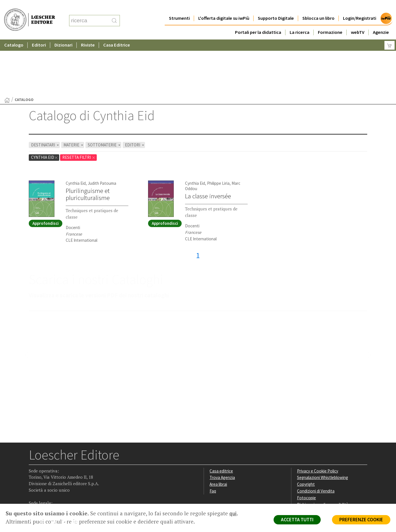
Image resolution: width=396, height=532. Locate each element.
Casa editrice (221, 416)
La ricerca (300, 21)
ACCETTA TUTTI (297, 520)
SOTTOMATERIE (104, 90)
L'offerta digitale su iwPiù (224, 7)
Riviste (88, 34)
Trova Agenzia (222, 422)
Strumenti (179, 7)
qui (233, 513)
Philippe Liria (218, 128)
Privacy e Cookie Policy (318, 416)
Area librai (218, 429)
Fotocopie (306, 443)
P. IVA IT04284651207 (48, 491)
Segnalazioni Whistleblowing (323, 422)
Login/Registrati (360, 7)
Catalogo (14, 34)
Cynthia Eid (45, 102)
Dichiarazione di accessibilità (323, 449)
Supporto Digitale (276, 7)
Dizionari (63, 34)
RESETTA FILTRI (79, 102)
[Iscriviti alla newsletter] (78, 468)
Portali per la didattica (258, 21)
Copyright (306, 429)
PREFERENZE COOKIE (361, 520)
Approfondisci (46, 168)
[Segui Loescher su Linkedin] (56, 468)
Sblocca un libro (318, 7)
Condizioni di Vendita (316, 436)
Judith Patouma (102, 128)
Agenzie (381, 21)
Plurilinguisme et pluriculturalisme (88, 139)
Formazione (330, 21)
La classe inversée (208, 141)
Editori (39, 34)
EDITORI (135, 90)
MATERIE (74, 90)
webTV (358, 21)
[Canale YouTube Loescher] (67, 468)
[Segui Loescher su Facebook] (34, 468)
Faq (213, 436)
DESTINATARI (45, 90)
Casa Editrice (117, 34)
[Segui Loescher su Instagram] (45, 468)
